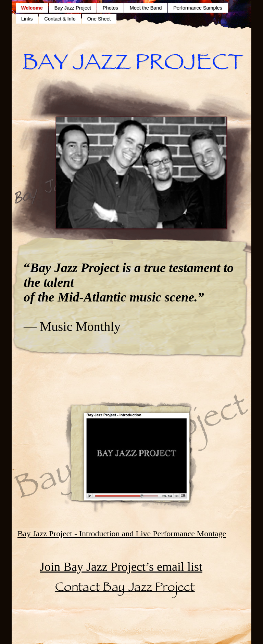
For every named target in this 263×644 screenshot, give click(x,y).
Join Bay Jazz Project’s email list (121, 567)
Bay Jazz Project (73, 8)
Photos (110, 8)
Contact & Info (60, 19)
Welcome (32, 8)
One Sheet (99, 19)
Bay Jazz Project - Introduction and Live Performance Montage (122, 534)
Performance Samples (198, 8)
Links (27, 19)
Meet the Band (146, 8)
